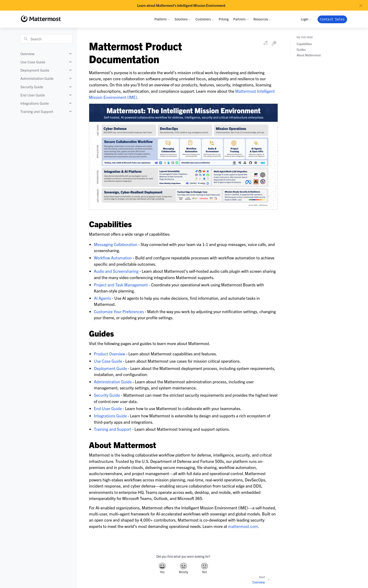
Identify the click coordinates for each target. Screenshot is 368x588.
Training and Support (37, 111)
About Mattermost (309, 55)
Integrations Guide (35, 103)
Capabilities (304, 44)
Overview (27, 54)
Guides (301, 49)
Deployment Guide (35, 70)
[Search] (46, 39)
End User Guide (33, 95)
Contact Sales (332, 19)
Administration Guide (37, 78)
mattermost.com (243, 526)
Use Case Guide (33, 62)
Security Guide (32, 87)
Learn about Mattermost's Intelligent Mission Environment (181, 5)
